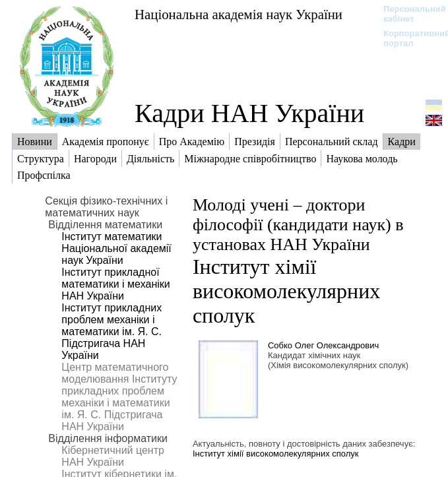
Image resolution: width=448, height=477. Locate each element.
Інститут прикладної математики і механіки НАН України (115, 284)
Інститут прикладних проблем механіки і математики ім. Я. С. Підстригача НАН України (112, 332)
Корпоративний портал (408, 38)
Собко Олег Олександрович (323, 345)
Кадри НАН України (249, 113)
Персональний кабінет (408, 14)
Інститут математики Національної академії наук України (116, 248)
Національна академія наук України (239, 14)
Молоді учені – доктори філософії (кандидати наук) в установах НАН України (298, 225)
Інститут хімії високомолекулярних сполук (286, 291)
